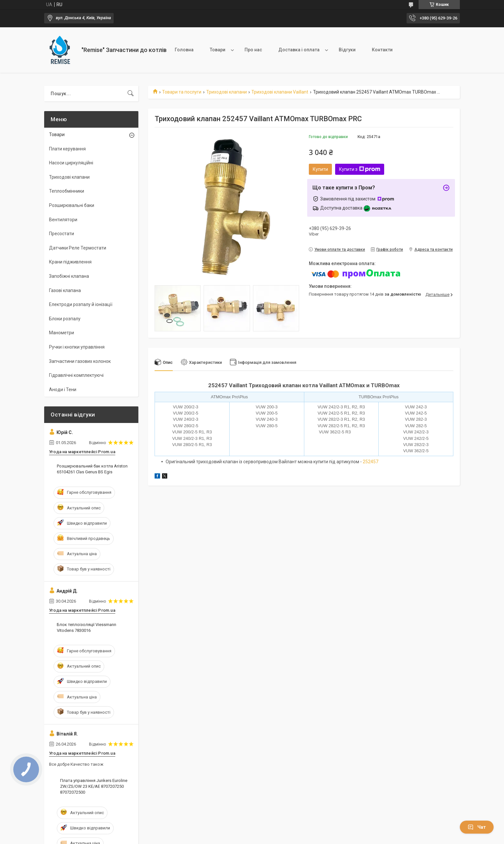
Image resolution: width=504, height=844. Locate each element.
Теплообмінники (67, 191)
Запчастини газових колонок (80, 361)
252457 (371, 462)
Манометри (62, 333)
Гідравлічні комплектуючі (76, 375)
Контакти (382, 50)
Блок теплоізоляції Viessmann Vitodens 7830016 (87, 627)
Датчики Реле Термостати (78, 248)
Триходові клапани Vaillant (280, 92)
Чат (477, 827)
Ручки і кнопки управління (77, 347)
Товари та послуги (182, 92)
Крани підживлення (70, 262)
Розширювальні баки (72, 205)
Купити (320, 169)
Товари (218, 50)
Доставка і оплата (299, 50)
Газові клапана (65, 290)
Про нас (253, 50)
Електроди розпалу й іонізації (81, 304)
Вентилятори (63, 220)
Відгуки (347, 50)
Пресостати (62, 234)
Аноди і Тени (63, 390)
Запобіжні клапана (69, 276)
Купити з (360, 169)
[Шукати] (131, 94)
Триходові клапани (227, 92)
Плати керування (67, 149)
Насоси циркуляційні (71, 163)
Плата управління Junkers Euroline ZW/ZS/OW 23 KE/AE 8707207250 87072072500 (94, 786)
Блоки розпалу (65, 319)
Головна (184, 50)
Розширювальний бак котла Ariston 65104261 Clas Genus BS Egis (92, 469)
